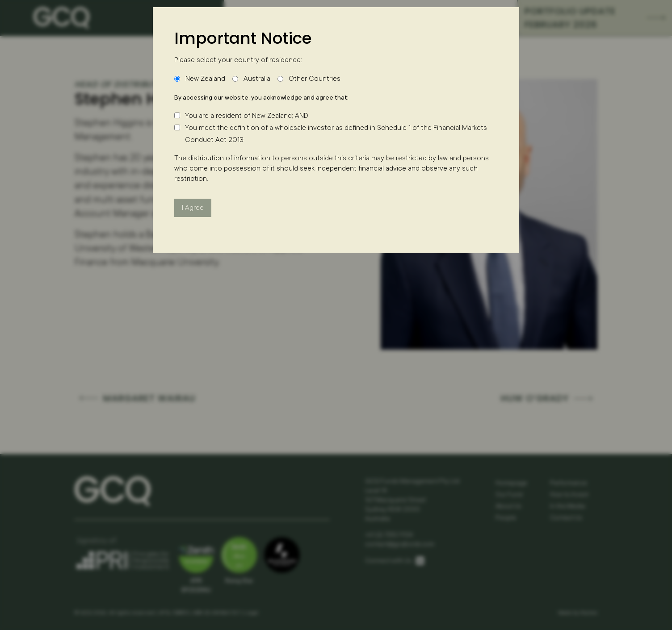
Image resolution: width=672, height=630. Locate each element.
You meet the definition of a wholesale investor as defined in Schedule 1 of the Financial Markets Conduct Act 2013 (336, 134)
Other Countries (315, 79)
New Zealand (205, 79)
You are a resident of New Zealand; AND (247, 116)
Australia (257, 79)
